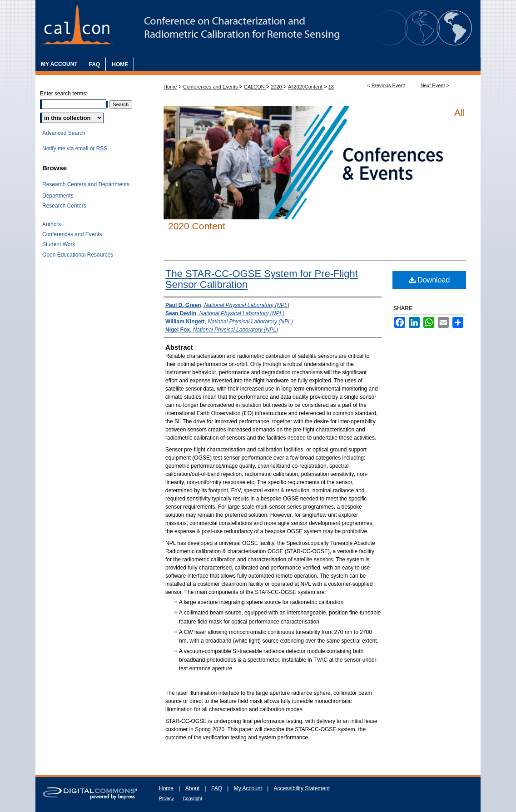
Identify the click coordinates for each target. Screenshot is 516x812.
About (192, 788)
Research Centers (64, 206)
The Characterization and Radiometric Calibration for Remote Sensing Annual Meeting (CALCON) (258, 29)
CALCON (255, 87)
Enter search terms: (64, 94)
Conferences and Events (211, 87)
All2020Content (306, 87)
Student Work (59, 244)
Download (429, 280)
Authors (52, 224)
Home (170, 87)
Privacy (166, 799)
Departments (58, 196)
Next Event (433, 85)
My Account (248, 788)
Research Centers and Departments (86, 184)
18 (331, 87)
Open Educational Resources (78, 255)
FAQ (217, 788)
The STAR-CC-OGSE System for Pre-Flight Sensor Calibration (262, 279)
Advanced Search (64, 133)
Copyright (192, 799)
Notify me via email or (75, 149)
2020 (277, 87)
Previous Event (388, 85)
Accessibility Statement (302, 788)
